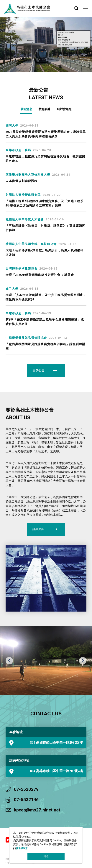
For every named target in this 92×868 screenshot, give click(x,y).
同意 (46, 856)
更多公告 (38, 370)
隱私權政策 (22, 848)
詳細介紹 (38, 529)
